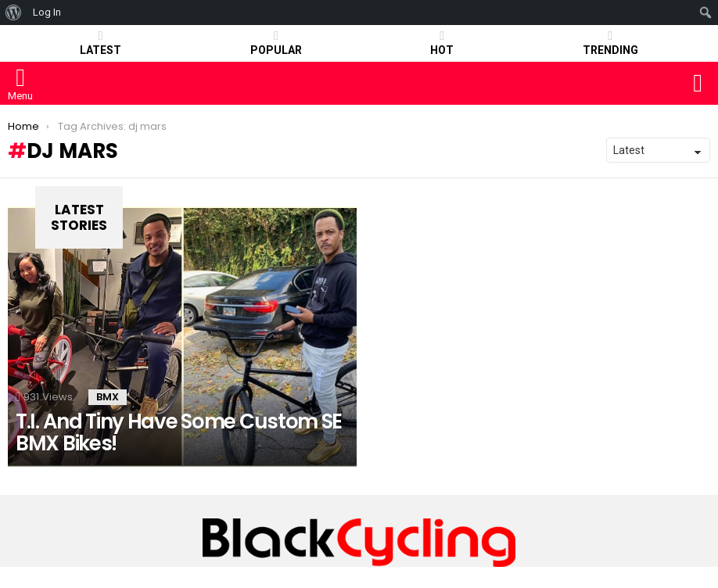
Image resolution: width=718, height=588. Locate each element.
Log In (47, 12)
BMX (108, 397)
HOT (442, 43)
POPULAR (276, 43)
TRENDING (610, 43)
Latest (101, 43)
